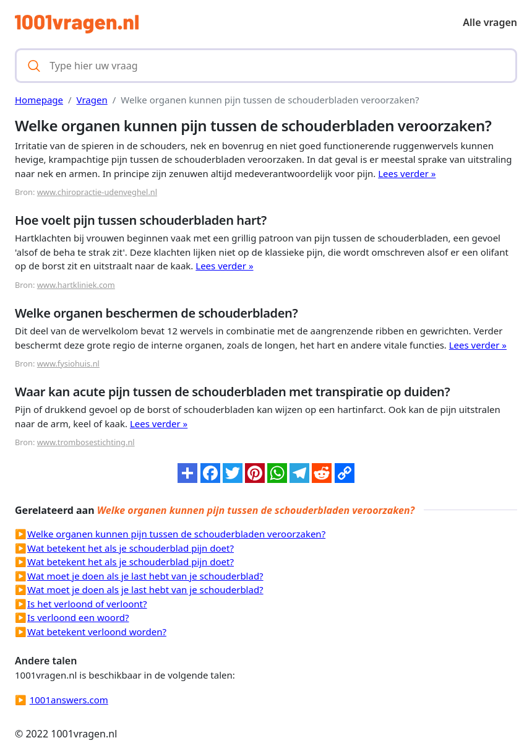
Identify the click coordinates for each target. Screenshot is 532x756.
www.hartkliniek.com (76, 285)
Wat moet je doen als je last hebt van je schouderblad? (145, 576)
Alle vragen (490, 22)
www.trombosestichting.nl (86, 442)
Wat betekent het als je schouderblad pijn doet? (131, 548)
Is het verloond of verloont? (87, 604)
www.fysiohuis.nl (68, 363)
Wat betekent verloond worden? (97, 632)
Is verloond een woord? (78, 617)
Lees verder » (407, 173)
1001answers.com (69, 700)
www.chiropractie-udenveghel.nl (97, 192)
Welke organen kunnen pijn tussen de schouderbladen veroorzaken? (176, 534)
